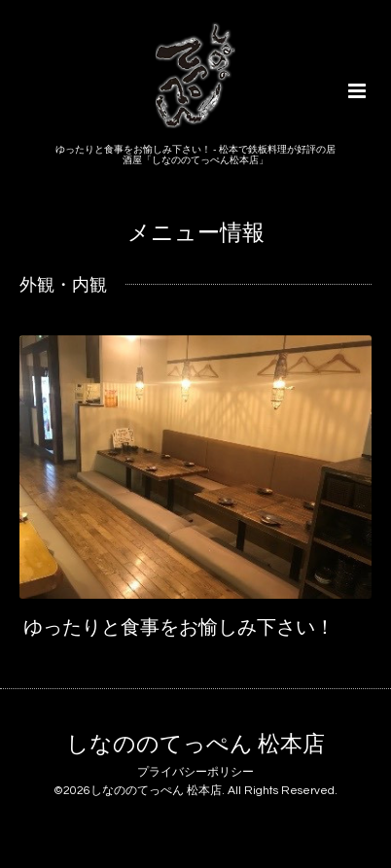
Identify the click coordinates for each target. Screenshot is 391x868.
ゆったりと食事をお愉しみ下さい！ (179, 627)
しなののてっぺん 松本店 (195, 745)
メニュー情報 (196, 234)
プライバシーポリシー (195, 772)
